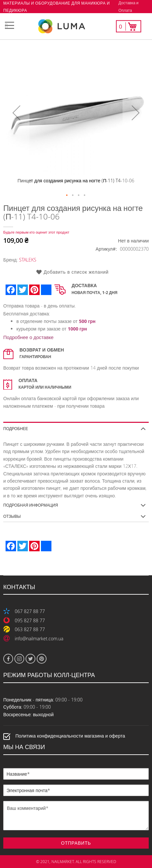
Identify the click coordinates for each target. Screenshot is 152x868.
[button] (16, 113)
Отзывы (12, 516)
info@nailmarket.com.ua (39, 639)
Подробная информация (31, 505)
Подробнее (16, 428)
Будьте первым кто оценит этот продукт (36, 232)
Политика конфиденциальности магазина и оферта (70, 736)
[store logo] (76, 26)
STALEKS (28, 260)
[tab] (76, 426)
